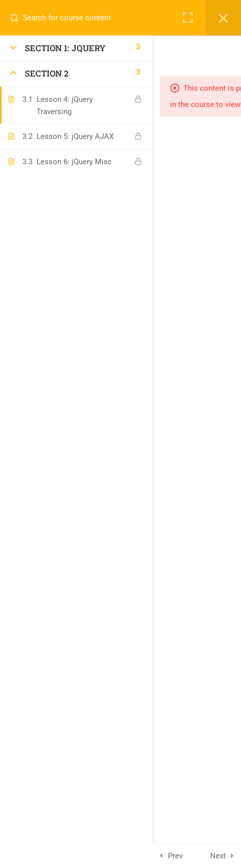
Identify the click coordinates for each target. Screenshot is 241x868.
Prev (175, 856)
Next (218, 856)
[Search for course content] (18, 18)
